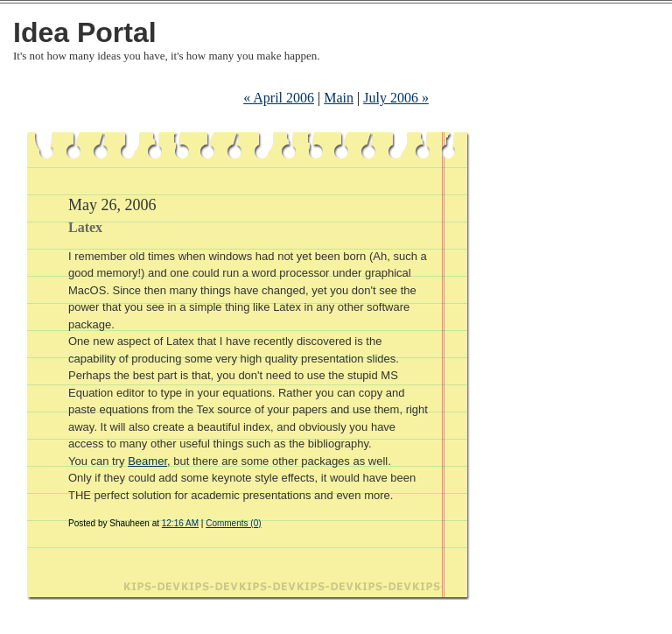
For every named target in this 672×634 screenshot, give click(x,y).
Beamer (147, 461)
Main (339, 98)
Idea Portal (85, 32)
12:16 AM (180, 523)
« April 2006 (279, 98)
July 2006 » (396, 98)
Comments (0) (233, 523)
